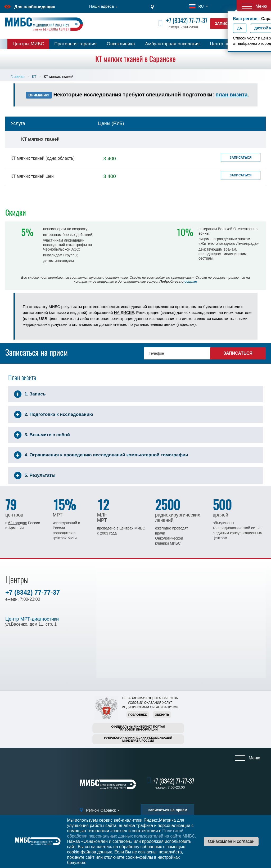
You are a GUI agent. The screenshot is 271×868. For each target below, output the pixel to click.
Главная (18, 77)
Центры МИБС (28, 44)
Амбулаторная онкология (172, 44)
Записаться (241, 158)
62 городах (17, 523)
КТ (34, 77)
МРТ (58, 515)
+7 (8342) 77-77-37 (187, 21)
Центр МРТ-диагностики (32, 619)
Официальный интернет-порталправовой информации (138, 728)
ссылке (191, 281)
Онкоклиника (121, 44)
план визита (231, 95)
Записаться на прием (168, 810)
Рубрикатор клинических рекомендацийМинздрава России (138, 739)
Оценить (162, 715)
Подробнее (138, 715)
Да (240, 28)
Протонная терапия (75, 44)
